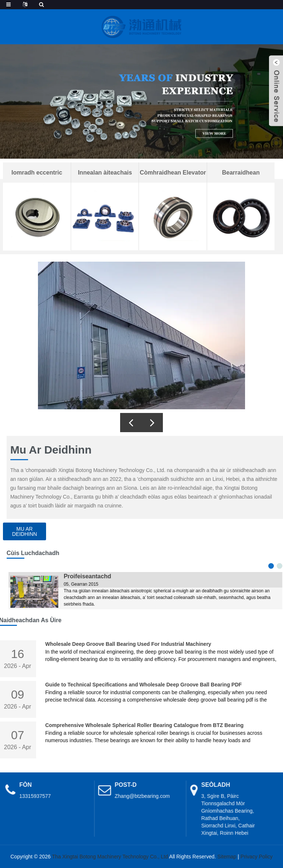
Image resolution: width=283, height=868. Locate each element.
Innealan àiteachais (105, 173)
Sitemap (227, 857)
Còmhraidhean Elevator (173, 173)
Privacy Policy (257, 857)
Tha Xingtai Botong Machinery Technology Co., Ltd (110, 857)
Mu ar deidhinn (25, 531)
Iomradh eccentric (37, 173)
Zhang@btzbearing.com (129, 796)
